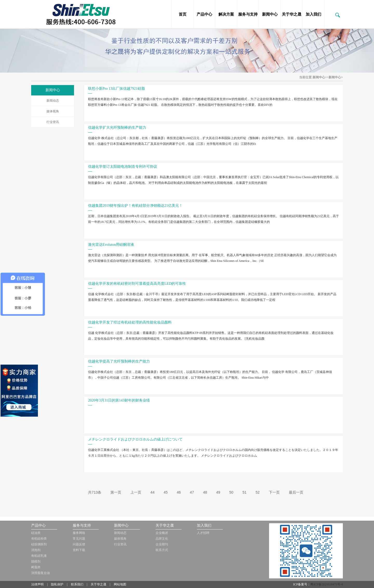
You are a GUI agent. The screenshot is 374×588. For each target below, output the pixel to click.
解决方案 (226, 14)
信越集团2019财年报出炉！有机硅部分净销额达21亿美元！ (135, 206)
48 (205, 492)
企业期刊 (162, 544)
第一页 (116, 492)
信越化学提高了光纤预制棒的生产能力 (119, 361)
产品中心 (204, 14)
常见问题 (79, 539)
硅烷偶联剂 (39, 544)
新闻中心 (270, 14)
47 (192, 492)
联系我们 (77, 584)
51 (244, 492)
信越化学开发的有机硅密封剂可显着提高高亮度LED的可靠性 (137, 284)
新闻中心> (336, 77)
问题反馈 (79, 544)
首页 (183, 14)
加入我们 (313, 14)
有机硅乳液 (39, 556)
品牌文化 (162, 539)
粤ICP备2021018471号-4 (327, 584)
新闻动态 (53, 101)
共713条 (95, 492)
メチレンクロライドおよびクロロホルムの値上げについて (135, 439)
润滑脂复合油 (41, 573)
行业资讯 (53, 122)
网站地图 (120, 584)
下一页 (274, 492)
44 (152, 492)
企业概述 (162, 533)
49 (218, 492)
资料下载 (79, 550)
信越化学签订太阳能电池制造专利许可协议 (123, 167)
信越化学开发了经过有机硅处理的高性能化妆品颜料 (130, 322)
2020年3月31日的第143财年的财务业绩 (119, 400)
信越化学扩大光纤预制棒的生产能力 (117, 128)
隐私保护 (57, 584)
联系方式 (162, 550)
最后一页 (296, 492)
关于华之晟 (292, 14)
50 (231, 492)
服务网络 (79, 533)
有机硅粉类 (39, 539)
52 (258, 492)
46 (179, 492)
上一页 (136, 492)
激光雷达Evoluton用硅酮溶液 (111, 245)
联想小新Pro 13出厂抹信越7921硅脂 (116, 89)
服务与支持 (248, 14)
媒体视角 (53, 111)
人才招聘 (203, 533)
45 (166, 492)
